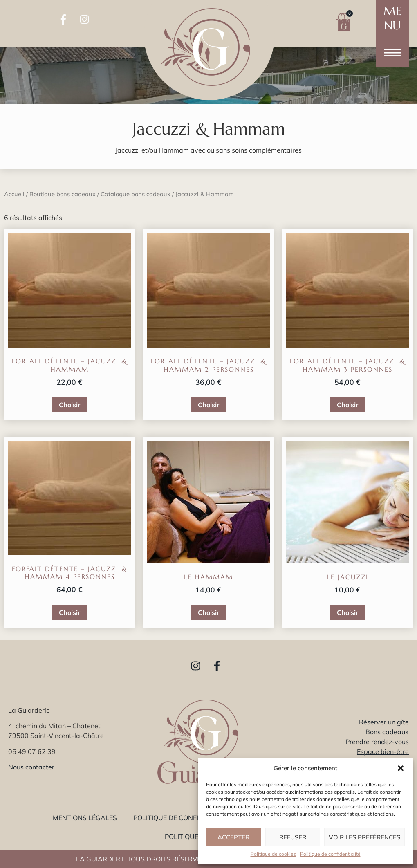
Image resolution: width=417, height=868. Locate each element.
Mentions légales (85, 818)
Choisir (69, 405)
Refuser (293, 837)
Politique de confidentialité (330, 854)
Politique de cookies (273, 854)
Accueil (14, 194)
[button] (401, 768)
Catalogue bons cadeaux (136, 194)
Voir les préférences (364, 837)
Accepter (233, 837)
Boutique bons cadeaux (63, 194)
